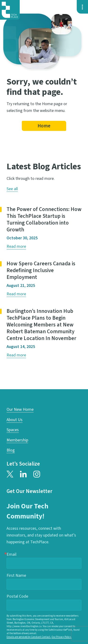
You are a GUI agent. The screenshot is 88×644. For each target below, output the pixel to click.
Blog (11, 450)
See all (12, 189)
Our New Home (20, 409)
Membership (17, 440)
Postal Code (17, 596)
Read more (16, 246)
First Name (16, 576)
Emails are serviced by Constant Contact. (29, 637)
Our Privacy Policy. (61, 637)
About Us (15, 420)
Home (44, 126)
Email (11, 554)
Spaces (13, 430)
